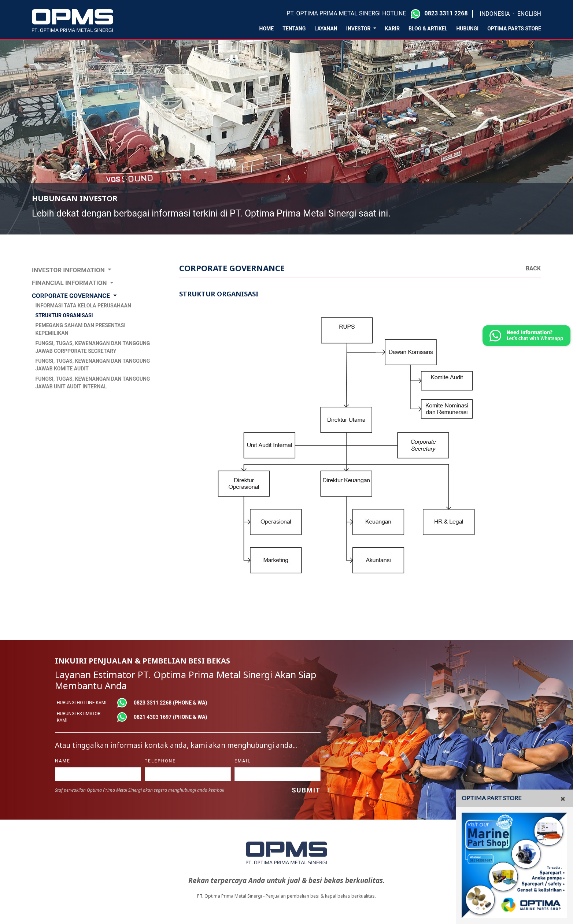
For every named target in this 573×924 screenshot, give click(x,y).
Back (533, 268)
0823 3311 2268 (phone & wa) (170, 703)
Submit (306, 790)
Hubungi (467, 29)
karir (392, 29)
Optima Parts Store (514, 29)
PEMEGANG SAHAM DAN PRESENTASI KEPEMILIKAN (81, 329)
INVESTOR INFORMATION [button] (69, 270)
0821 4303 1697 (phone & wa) (170, 717)
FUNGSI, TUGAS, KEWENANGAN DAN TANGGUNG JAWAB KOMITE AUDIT (93, 365)
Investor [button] (359, 29)
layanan (326, 29)
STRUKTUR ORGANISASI (64, 315)
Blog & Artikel (428, 29)
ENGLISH (529, 14)
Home (267, 29)
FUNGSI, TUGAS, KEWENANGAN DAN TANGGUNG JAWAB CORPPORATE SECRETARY (93, 347)
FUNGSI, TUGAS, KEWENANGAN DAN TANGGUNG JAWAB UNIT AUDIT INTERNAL (93, 383)
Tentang (294, 29)
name (63, 761)
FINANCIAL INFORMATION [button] (70, 283)
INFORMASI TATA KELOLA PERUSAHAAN (83, 306)
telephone (160, 761)
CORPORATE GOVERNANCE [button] (72, 296)
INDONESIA (495, 14)
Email (243, 761)
